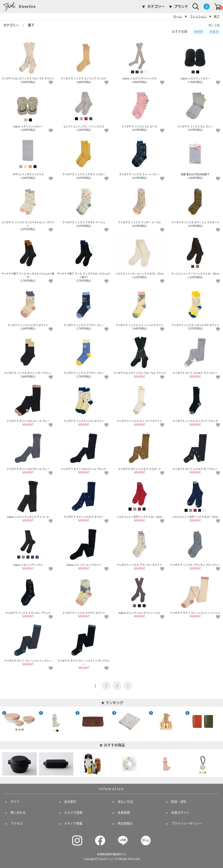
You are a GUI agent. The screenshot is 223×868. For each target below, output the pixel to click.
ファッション (198, 16)
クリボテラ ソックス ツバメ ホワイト (84, 404)
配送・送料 (179, 802)
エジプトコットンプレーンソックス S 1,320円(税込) (84, 109)
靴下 (217, 16)
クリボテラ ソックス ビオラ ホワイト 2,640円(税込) (28, 308)
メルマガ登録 (73, 813)
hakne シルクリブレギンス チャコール (28, 500)
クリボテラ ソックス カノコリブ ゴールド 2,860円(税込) (84, 62)
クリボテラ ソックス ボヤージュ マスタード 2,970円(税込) (195, 206)
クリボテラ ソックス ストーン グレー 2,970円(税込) (139, 158)
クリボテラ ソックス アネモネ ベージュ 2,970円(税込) (84, 206)
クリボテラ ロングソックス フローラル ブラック (139, 356)
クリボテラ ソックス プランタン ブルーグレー (195, 548)
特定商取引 (125, 823)
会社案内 (70, 802)
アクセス (17, 823)
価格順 (198, 32)
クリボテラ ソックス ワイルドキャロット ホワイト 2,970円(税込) (28, 207)
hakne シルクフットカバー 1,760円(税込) (195, 62)
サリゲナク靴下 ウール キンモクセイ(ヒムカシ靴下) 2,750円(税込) (28, 259)
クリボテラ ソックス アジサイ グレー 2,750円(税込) (84, 308)
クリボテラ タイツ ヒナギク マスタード (139, 452)
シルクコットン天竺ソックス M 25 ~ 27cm (195, 500)
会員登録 (124, 813)
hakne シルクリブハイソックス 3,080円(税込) (139, 62)
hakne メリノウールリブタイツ (84, 548)
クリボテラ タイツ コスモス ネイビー (84, 500)
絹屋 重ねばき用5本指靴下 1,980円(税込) (195, 158)
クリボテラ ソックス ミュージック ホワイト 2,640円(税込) (139, 308)
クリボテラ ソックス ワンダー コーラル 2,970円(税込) (139, 206)
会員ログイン (180, 813)
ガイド (15, 802)
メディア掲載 (73, 823)
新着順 (214, 32)
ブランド (181, 7)
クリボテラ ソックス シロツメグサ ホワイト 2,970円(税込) (195, 308)
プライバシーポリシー (186, 823)
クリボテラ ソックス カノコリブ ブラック (195, 404)
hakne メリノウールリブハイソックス (139, 596)
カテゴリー (156, 7)
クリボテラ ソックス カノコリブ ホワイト (139, 404)
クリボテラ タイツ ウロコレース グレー (28, 404)
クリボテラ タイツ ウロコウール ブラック (84, 452)
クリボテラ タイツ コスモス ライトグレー (195, 356)
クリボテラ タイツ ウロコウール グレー (28, 452)
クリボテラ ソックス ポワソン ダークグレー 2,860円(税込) (28, 356)
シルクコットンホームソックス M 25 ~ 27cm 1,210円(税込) (139, 257)
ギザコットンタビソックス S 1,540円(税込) (28, 158)
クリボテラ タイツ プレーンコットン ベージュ (195, 596)
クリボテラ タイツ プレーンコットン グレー (28, 644)
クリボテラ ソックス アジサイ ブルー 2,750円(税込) (84, 356)
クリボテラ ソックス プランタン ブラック (28, 596)
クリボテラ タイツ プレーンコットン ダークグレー (84, 646)
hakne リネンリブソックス (28, 548)
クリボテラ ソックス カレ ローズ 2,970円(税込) (139, 109)
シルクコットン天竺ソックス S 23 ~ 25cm (139, 500)
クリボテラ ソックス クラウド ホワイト (84, 596)
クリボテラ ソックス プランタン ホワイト (139, 548)
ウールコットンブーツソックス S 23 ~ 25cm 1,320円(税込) (195, 257)
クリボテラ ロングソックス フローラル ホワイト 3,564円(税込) (28, 62)
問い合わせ (18, 813)
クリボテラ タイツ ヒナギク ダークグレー (195, 452)
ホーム (178, 16)
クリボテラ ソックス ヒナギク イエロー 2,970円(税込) (84, 158)
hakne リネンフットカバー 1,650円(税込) (28, 109)
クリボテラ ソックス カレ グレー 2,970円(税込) (195, 109)
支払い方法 (125, 802)
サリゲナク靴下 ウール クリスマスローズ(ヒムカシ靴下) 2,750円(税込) (84, 259)
